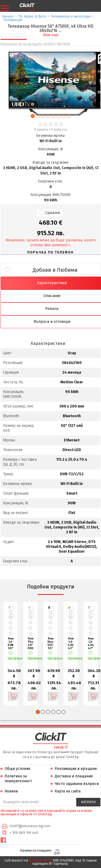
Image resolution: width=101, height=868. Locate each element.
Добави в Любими (55, 270)
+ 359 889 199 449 (24, 833)
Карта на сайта (68, 791)
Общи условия (17, 769)
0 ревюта (41, 130)
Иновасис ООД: (41, 860)
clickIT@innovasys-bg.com (30, 826)
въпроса (59, 130)
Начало (8, 16)
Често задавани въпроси (77, 784)
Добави (11, 696)
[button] (33, 116)
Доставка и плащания (74, 776)
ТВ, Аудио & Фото (32, 16)
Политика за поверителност (18, 779)
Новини (11, 791)
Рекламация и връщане (76, 769)
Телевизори (13, 20)
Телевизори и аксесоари (71, 16)
